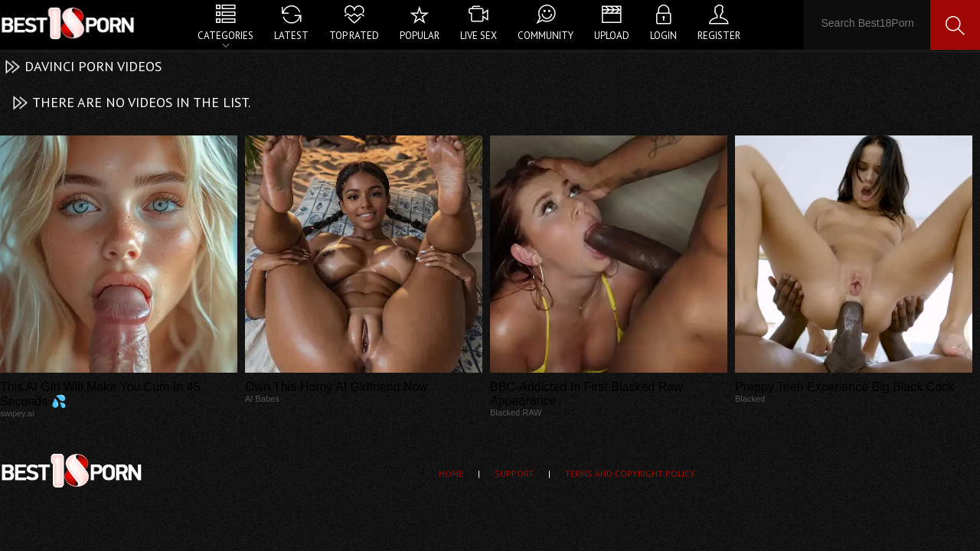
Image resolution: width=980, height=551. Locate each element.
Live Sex (479, 36)
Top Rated (354, 36)
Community (546, 36)
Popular (420, 36)
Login (663, 36)
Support (514, 473)
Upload (612, 36)
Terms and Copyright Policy (630, 473)
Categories (225, 36)
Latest (291, 36)
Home (451, 473)
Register (719, 36)
